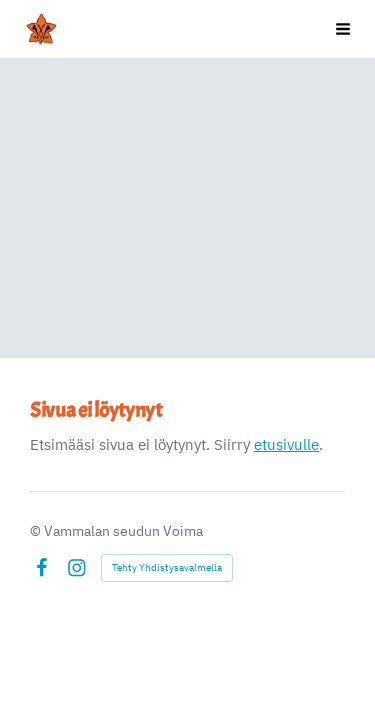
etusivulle (286, 444)
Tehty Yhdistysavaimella (167, 567)
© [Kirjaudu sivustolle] (37, 531)
